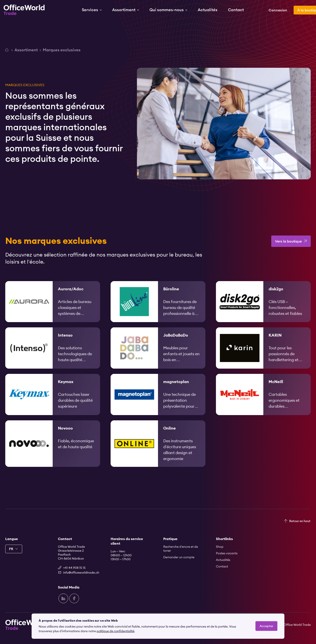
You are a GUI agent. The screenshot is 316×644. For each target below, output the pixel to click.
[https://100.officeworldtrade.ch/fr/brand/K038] (263, 354)
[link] (53, 308)
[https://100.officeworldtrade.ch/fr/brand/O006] (158, 450)
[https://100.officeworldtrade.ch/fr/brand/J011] (158, 354)
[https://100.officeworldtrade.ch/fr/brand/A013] (53, 308)
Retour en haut (300, 521)
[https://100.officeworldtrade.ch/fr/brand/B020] (158, 308)
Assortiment (26, 50)
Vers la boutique (288, 247)
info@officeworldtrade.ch (81, 573)
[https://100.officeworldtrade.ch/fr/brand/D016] (263, 308)
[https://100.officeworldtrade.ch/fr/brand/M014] (158, 400)
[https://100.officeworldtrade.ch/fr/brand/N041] (53, 450)
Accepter (266, 626)
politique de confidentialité (115, 631)
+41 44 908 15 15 (74, 568)
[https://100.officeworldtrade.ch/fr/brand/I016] (53, 354)
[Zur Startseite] (26, 10)
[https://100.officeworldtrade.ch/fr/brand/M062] (263, 400)
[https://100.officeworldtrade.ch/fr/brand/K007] (53, 400)
